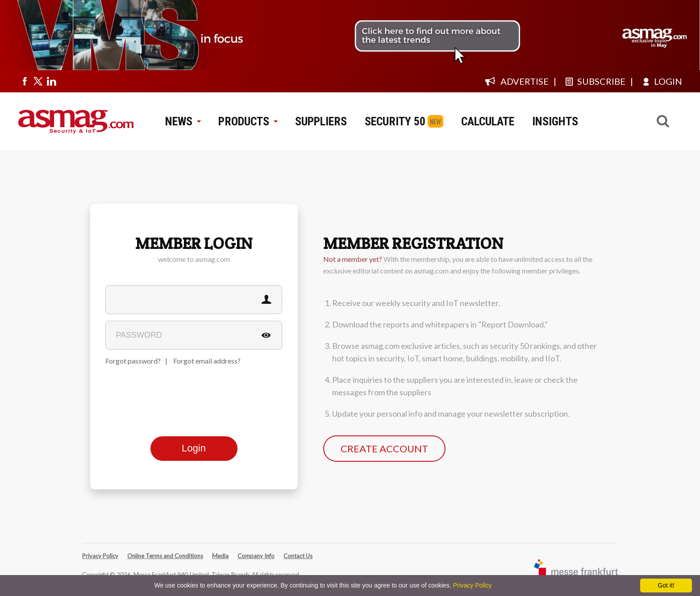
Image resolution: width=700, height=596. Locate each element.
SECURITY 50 (395, 121)
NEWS (183, 121)
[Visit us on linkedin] (51, 81)
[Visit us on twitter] (38, 81)
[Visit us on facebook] (25, 81)
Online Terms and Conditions (165, 556)
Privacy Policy (100, 556)
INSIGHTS (555, 121)
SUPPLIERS (321, 121)
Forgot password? (133, 361)
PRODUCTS (248, 121)
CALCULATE (488, 121)
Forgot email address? (207, 361)
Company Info (256, 556)
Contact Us (298, 556)
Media (220, 556)
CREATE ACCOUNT (384, 449)
